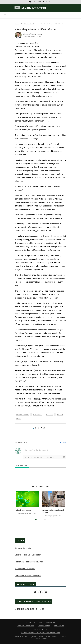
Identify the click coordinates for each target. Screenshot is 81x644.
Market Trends (29, 24)
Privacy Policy (44, 626)
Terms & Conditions (26, 626)
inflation (60, 415)
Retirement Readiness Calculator (29, 562)
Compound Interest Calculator (28, 576)
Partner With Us (41, 629)
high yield (50, 415)
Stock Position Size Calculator (28, 555)
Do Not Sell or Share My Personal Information (40, 633)
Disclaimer (51, 622)
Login (63, 442)
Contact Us (30, 622)
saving (19, 419)
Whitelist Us (59, 626)
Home (17, 24)
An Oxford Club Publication (42, 2)
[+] (57, 457)
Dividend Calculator (23, 548)
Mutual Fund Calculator (25, 569)
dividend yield (38, 415)
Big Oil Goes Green (23, 510)
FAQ (41, 622)
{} (54, 457)
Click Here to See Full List (29, 609)
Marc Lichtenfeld (36, 34)
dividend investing (23, 415)
